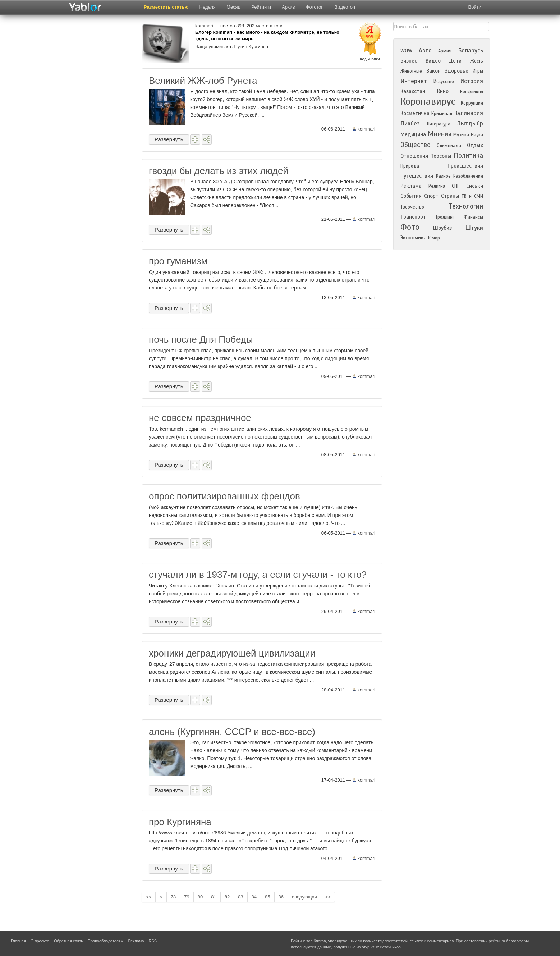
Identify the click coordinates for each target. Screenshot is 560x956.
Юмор (434, 238)
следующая (304, 897)
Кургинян (258, 47)
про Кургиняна (180, 822)
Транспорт (413, 217)
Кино (443, 91)
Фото (410, 227)
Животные (411, 71)
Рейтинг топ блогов (308, 941)
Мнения (440, 134)
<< (149, 897)
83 (240, 897)
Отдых (475, 145)
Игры (478, 71)
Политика (468, 155)
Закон (433, 71)
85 (267, 897)
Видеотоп (345, 7)
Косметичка (415, 113)
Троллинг (445, 217)
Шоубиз (442, 228)
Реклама (411, 186)
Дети (455, 61)
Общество (416, 145)
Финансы (473, 217)
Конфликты (472, 92)
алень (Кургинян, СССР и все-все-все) (232, 732)
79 (187, 897)
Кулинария (469, 113)
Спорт (431, 196)
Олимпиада (449, 146)
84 (254, 897)
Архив (288, 7)
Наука (477, 135)
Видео (433, 61)
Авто (425, 51)
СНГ (456, 186)
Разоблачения (468, 176)
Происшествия (465, 166)
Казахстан (413, 91)
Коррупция (472, 103)
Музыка (461, 135)
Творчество (412, 207)
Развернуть (169, 139)
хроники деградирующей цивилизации (232, 653)
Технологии (466, 206)
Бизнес (409, 61)
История (472, 81)
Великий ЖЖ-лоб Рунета (203, 81)
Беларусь (471, 51)
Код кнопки (370, 59)
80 (200, 897)
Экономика (414, 238)
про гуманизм (178, 261)
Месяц (233, 7)
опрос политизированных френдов (224, 496)
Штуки (474, 228)
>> (328, 897)
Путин (241, 47)
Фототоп (315, 7)
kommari (364, 129)
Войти (475, 7)
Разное (443, 176)
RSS (153, 941)
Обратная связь (68, 941)
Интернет (414, 81)
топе (278, 26)
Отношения (414, 156)
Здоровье (456, 71)
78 (173, 897)
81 (214, 897)
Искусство (444, 82)
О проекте (40, 941)
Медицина (413, 134)
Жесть (477, 61)
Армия (445, 51)
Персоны (441, 156)
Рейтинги (261, 7)
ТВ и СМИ (472, 196)
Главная (18, 941)
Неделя (208, 7)
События (411, 196)
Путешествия (417, 176)
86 (281, 897)
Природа (410, 166)
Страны (450, 196)
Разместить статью (166, 7)
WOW (406, 51)
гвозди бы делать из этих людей (219, 171)
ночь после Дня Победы (201, 339)
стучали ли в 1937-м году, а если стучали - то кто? (258, 575)
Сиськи (475, 186)
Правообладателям (105, 941)
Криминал (442, 114)
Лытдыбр (470, 123)
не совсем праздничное (200, 418)
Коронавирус (428, 101)
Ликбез (410, 123)
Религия (437, 186)
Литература (439, 124)
